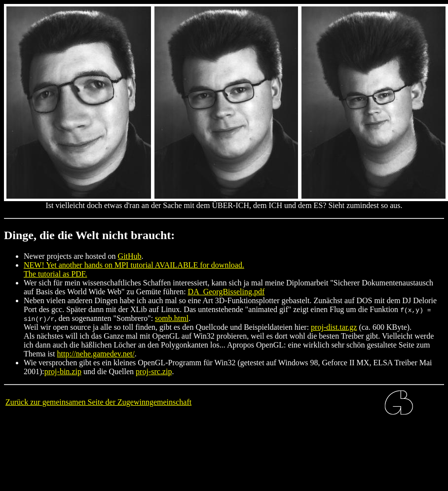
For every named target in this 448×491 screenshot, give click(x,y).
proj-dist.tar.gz (334, 327)
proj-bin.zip (63, 371)
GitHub (130, 256)
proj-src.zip (154, 371)
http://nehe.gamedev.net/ (96, 354)
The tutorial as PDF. (55, 274)
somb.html (172, 318)
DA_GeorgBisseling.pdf (226, 292)
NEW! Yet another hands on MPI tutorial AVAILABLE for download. (134, 265)
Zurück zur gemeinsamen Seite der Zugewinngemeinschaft (98, 402)
